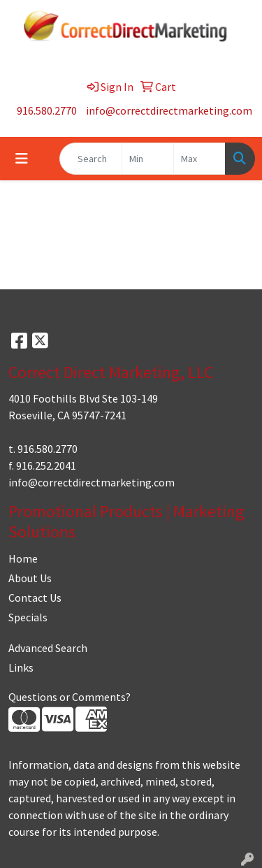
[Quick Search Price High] (199, 159)
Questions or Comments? (70, 697)
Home (23, 558)
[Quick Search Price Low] (148, 159)
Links (21, 667)
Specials (28, 617)
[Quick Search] (91, 159)
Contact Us (35, 598)
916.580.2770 (47, 110)
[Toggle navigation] (22, 159)
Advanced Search (48, 648)
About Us (30, 578)
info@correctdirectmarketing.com (169, 110)
